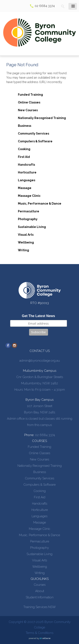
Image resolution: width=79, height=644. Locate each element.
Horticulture (27, 172)
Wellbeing (26, 242)
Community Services (33, 134)
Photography (28, 219)
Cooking (24, 149)
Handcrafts (26, 165)
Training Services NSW (40, 607)
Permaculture (29, 211)
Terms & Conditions (39, 633)
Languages (27, 180)
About (40, 591)
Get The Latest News (38, 316)
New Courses (28, 110)
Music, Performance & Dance (40, 204)
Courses (40, 585)
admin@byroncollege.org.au (40, 361)
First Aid (24, 157)
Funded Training (30, 95)
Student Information (40, 597)
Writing (23, 250)
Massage (25, 188)
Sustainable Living (32, 227)
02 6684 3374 (45, 6)
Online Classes (29, 102)
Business (25, 126)
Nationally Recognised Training (42, 118)
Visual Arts (26, 235)
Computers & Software (35, 141)
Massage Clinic (29, 196)
